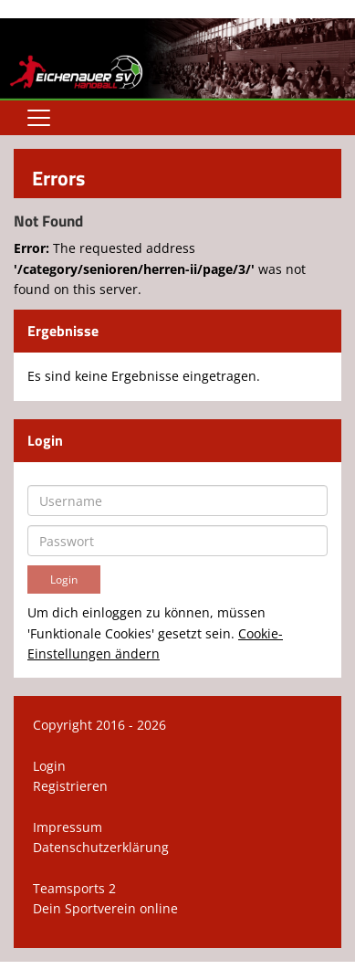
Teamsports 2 (74, 888)
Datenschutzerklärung (101, 847)
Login (49, 766)
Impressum (68, 827)
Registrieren (70, 786)
